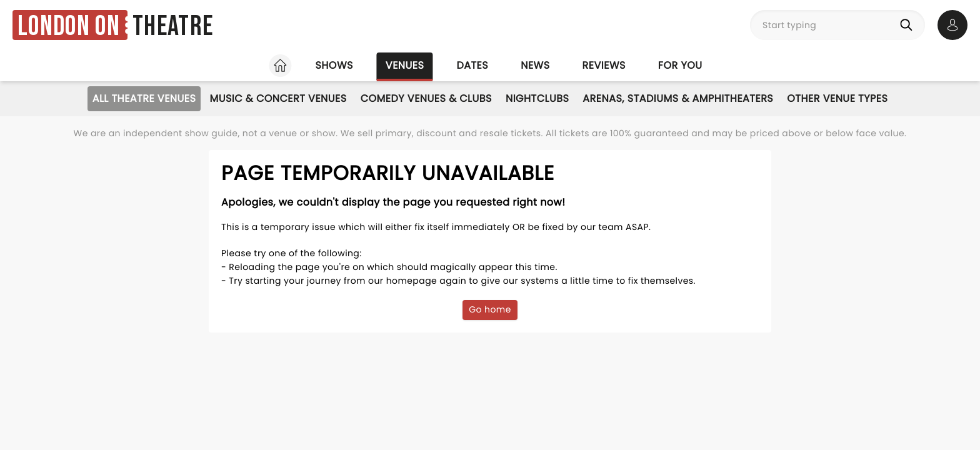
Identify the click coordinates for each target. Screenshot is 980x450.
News (535, 65)
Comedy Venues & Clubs (426, 98)
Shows (334, 65)
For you (680, 65)
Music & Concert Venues (278, 98)
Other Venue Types (837, 98)
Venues (405, 65)
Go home (490, 309)
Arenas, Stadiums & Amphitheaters (678, 98)
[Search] (909, 25)
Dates (472, 65)
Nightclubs (537, 98)
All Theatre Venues (144, 98)
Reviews (604, 65)
